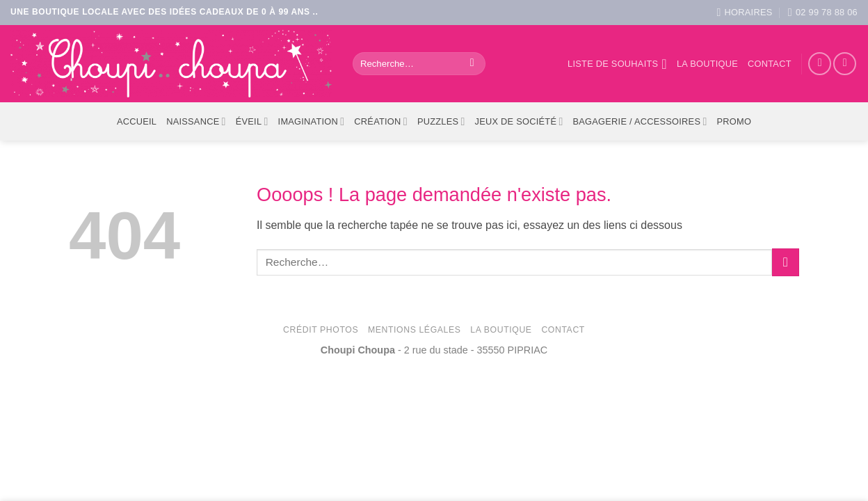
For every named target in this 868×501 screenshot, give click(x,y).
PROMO (734, 121)
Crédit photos (321, 330)
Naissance (196, 121)
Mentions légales (415, 330)
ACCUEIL (137, 121)
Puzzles (441, 121)
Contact (770, 64)
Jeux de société (519, 121)
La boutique (707, 64)
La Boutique (501, 330)
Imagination (312, 121)
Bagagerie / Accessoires (640, 121)
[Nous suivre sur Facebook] (820, 64)
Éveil (252, 121)
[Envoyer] (472, 64)
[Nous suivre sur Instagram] (845, 64)
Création (381, 121)
